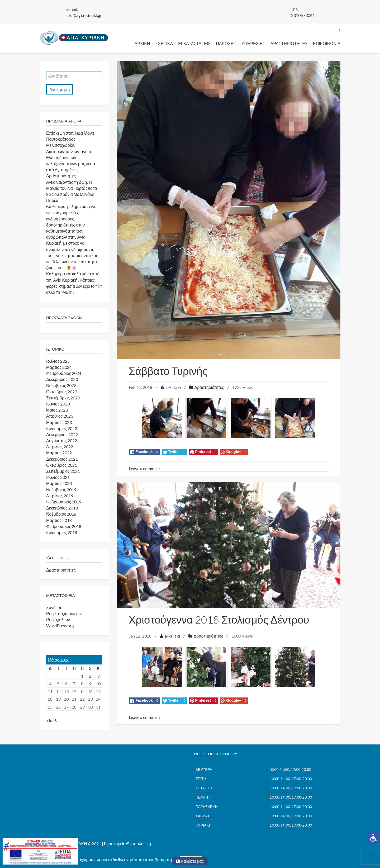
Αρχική (142, 43)
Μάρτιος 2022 (59, 453)
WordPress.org (60, 626)
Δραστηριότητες (289, 43)
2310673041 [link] (303, 15)
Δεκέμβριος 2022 (62, 434)
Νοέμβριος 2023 (61, 385)
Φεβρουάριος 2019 (64, 502)
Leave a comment (144, 468)
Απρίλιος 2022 (60, 447)
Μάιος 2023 (57, 410)
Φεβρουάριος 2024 (64, 373)
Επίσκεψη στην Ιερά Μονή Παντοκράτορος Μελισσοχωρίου (70, 139)
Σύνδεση (54, 607)
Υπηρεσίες (253, 43)
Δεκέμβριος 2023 (62, 379)
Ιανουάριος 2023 (62, 428)
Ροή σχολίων (58, 619)
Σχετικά (164, 43)
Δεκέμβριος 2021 (62, 459)
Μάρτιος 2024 (59, 367)
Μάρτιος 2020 (59, 483)
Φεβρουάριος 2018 (64, 526)
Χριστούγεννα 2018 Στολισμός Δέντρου (219, 620)
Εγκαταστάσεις (194, 43)
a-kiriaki (173, 387)
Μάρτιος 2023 (59, 422)
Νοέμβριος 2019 (61, 490)
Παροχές (226, 43)
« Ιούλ (51, 720)
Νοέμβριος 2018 (61, 514)
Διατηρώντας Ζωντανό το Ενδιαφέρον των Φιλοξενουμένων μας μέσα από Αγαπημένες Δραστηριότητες (71, 164)
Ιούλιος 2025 (58, 361)
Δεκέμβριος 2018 (62, 508)
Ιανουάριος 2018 (62, 532)
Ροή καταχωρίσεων (64, 613)
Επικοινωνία (327, 43)
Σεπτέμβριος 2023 (63, 398)
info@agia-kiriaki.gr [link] (84, 15)
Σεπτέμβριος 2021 (63, 471)
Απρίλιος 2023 (60, 416)
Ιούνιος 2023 (58, 404)
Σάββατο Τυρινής (168, 371)
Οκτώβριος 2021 (62, 465)
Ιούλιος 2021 (58, 477)
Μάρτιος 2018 (59, 520)
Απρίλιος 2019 (60, 496)
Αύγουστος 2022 (62, 440)
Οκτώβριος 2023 (62, 392)
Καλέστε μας (190, 861)
